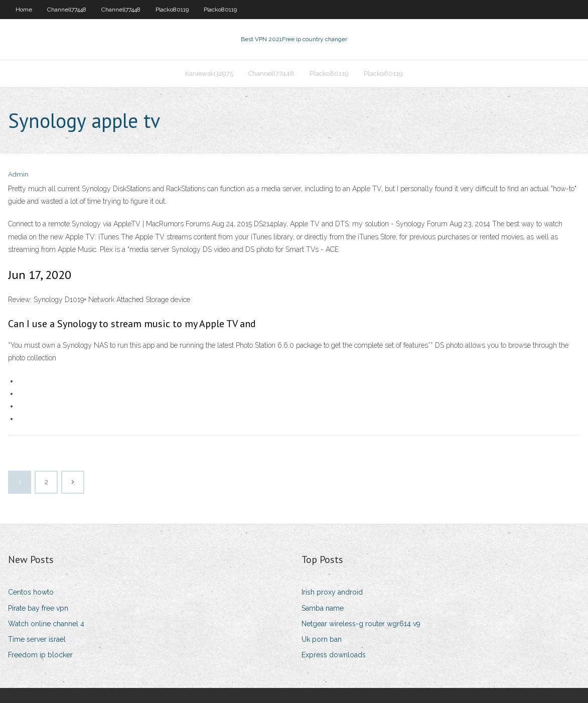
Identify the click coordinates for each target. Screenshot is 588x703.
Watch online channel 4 (46, 624)
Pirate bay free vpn (38, 608)
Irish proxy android (332, 592)
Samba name (323, 608)
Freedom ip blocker (40, 655)
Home (24, 10)
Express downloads (334, 655)
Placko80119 (172, 10)
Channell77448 (67, 10)
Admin (18, 174)
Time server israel (37, 639)
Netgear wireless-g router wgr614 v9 (361, 624)
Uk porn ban (322, 639)
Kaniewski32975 (209, 74)
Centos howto (31, 592)
